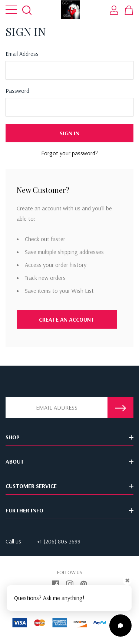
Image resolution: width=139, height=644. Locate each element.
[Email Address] (57, 407)
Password (17, 91)
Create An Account (67, 319)
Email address (22, 54)
